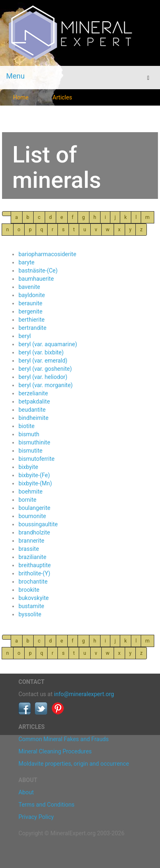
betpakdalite (34, 401)
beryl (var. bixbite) (41, 352)
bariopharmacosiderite (47, 254)
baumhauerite (36, 279)
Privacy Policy (36, 817)
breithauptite (35, 565)
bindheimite (33, 418)
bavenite (29, 287)
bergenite (30, 311)
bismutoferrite (37, 459)
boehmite (31, 491)
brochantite (33, 582)
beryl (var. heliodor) (43, 377)
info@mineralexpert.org (84, 694)
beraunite (30, 303)
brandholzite (34, 532)
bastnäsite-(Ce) (38, 271)
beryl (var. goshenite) (45, 369)
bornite (27, 500)
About (26, 792)
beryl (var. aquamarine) (48, 344)
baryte (26, 262)
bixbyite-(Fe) (34, 475)
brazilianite (32, 557)
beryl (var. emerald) (43, 361)
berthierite (32, 320)
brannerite (31, 541)
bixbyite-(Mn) (35, 483)
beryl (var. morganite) (46, 385)
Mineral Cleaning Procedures (55, 751)
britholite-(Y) (34, 573)
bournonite (32, 516)
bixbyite (28, 467)
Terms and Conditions (47, 805)
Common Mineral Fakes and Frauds (64, 739)
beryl (25, 336)
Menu (15, 76)
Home (21, 97)
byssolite (30, 614)
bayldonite (32, 295)
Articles (62, 97)
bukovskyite (34, 598)
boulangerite (34, 508)
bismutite (30, 451)
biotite (26, 426)
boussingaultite (38, 524)
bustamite (31, 606)
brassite (29, 549)
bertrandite (32, 328)
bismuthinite (34, 442)
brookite (29, 590)
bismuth (29, 434)
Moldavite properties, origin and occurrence (74, 764)
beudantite (32, 410)
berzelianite (33, 393)
